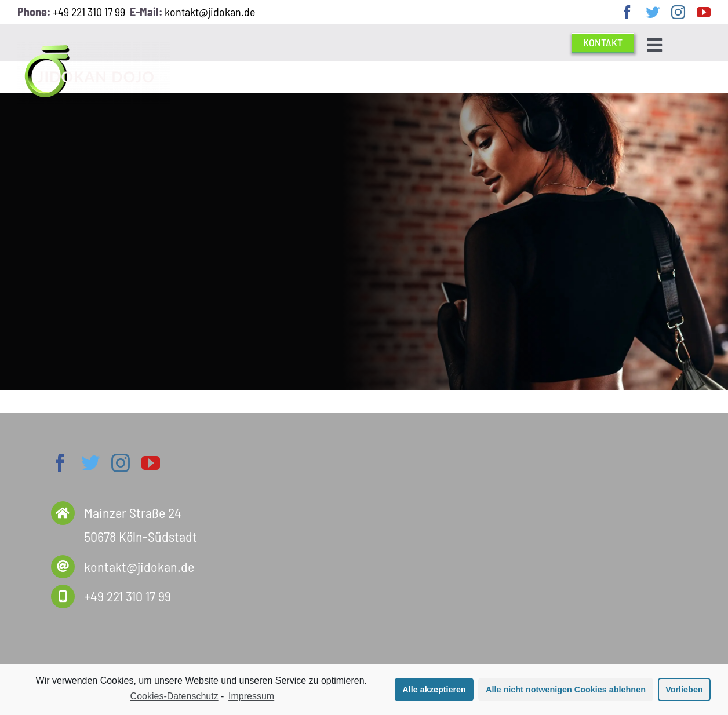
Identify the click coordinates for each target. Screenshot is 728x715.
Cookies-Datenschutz (174, 696)
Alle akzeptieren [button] (434, 690)
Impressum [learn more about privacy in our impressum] (251, 696)
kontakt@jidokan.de (210, 12)
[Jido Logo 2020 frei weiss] (94, 46)
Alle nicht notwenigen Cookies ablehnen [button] (566, 690)
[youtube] (704, 12)
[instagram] (678, 12)
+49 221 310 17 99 (89, 12)
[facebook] (627, 12)
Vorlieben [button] (684, 690)
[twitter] (653, 12)
